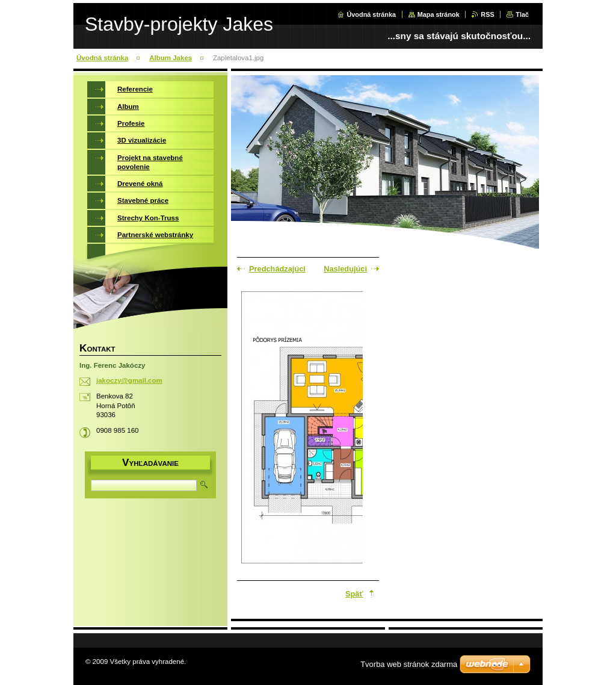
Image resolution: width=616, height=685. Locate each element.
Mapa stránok (439, 14)
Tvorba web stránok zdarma (409, 664)
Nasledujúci (345, 269)
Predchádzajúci (277, 269)
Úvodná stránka (371, 14)
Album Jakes (171, 58)
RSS (487, 14)
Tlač (522, 14)
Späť (354, 594)
